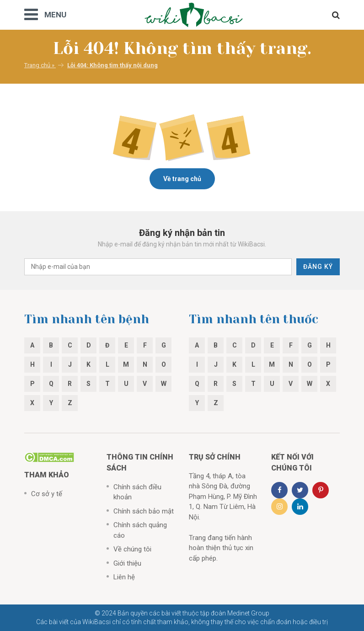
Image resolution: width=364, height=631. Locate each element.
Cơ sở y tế (47, 494)
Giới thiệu (127, 563)
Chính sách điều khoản (137, 492)
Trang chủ (37, 65)
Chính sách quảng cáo (140, 530)
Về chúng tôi (132, 549)
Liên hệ (124, 577)
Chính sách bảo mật (144, 511)
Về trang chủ (182, 179)
